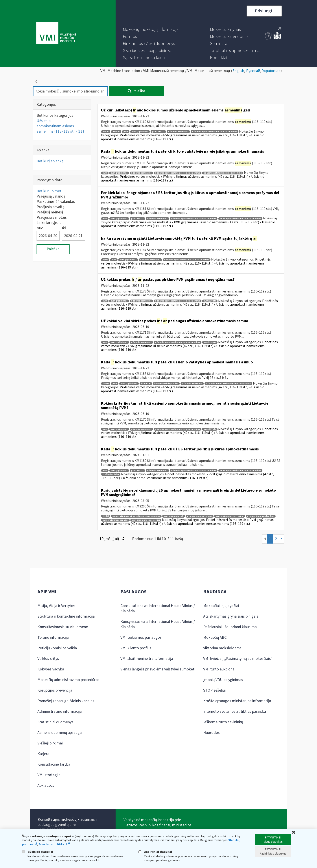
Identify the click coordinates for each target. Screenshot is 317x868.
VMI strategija (49, 775)
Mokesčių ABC (215, 638)
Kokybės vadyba (51, 669)
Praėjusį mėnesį (50, 212)
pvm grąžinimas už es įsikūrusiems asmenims (136, 516)
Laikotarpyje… (49, 223)
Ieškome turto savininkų (223, 722)
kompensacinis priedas (166, 384)
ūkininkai (146, 384)
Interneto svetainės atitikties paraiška (235, 712)
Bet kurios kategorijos (55, 116)
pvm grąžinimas (140, 132)
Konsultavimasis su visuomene (63, 627)
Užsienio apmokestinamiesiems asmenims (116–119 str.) (60, 126)
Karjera (43, 754)
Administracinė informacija (60, 712)
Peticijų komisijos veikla (57, 648)
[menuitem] (151, 30)
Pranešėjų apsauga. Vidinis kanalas (66, 701)
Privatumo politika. (52, 844)
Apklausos (46, 786)
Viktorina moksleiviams (222, 648)
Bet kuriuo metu (50, 191)
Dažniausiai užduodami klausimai (230, 627)
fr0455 (106, 516)
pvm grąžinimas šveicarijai (146, 520)
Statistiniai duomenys (55, 722)
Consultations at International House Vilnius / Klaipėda (158, 608)
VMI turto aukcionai (219, 669)
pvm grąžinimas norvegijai (230, 516)
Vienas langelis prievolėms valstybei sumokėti (158, 669)
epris (105, 260)
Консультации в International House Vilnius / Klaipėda (158, 624)
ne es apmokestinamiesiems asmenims (240, 219)
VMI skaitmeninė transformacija (147, 659)
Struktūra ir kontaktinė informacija (66, 616)
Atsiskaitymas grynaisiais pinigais (231, 616)
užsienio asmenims (178, 132)
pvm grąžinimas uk (174, 516)
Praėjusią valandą (51, 196)
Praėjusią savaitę (51, 207)
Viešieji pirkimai (50, 743)
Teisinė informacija (53, 638)
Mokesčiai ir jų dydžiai (221, 606)
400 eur (116, 132)
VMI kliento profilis (136, 648)
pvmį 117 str (210, 429)
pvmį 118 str (210, 301)
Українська (271, 71)
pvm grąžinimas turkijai (200, 516)
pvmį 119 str (158, 132)
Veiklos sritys (48, 659)
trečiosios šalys (111, 474)
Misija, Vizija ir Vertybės (56, 606)
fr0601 (106, 384)
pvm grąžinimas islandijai (261, 516)
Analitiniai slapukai (155, 852)
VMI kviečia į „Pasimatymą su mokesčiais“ (238, 659)
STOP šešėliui (214, 690)
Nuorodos (211, 733)
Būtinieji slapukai (38, 852)
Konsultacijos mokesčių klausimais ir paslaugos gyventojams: (68, 822)
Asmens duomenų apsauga (60, 733)
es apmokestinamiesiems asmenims (223, 173)
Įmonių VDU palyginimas (223, 680)
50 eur (106, 132)
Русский (253, 71)
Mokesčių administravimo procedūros (68, 680)
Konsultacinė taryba (54, 764)
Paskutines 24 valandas (56, 202)
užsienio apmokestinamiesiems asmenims (215, 132)
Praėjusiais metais (52, 217)
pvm (126, 132)
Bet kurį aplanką (50, 161)
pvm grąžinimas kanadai (115, 520)
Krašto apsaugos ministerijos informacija (237, 701)
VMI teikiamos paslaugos (141, 638)
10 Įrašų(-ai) (112, 539)
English (238, 71)
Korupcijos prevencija (55, 690)
